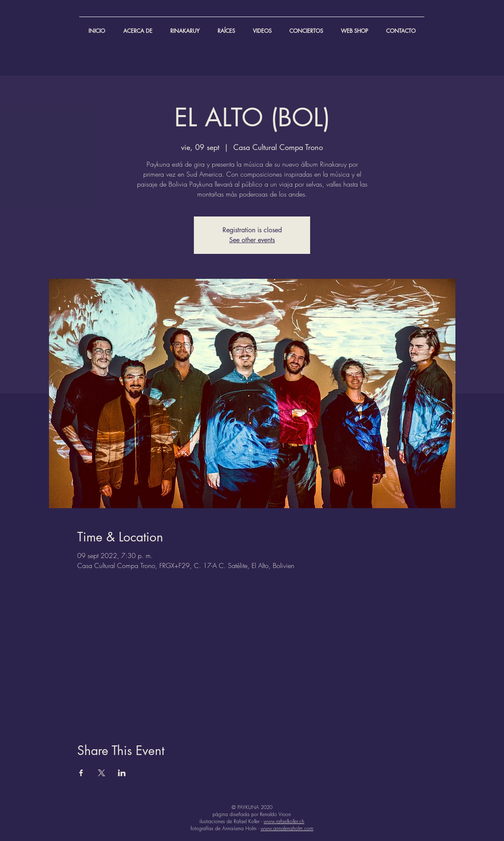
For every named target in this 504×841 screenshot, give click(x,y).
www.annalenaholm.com (287, 828)
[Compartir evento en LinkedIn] (122, 773)
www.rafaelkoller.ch (284, 821)
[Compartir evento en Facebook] (81, 773)
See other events (252, 240)
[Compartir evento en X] (102, 773)
